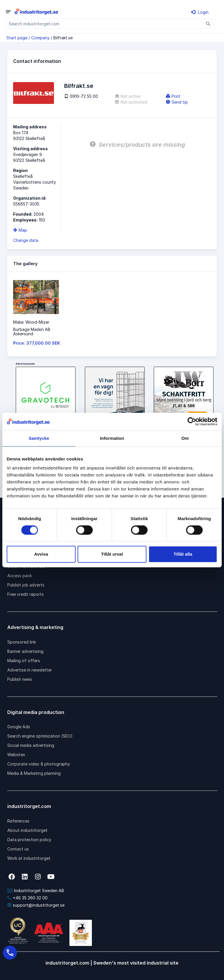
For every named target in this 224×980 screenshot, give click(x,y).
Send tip (177, 102)
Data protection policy (29, 840)
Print (173, 96)
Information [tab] (112, 438)
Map (20, 230)
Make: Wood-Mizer (31, 322)
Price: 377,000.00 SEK (37, 343)
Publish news (20, 679)
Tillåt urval (112, 554)
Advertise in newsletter (30, 670)
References (18, 821)
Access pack (20, 576)
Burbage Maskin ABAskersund (32, 332)
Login (200, 12)
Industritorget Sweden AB (36, 890)
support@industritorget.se (36, 905)
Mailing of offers (24, 661)
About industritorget (27, 830)
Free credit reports (26, 594)
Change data (26, 240)
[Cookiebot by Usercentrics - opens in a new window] (192, 421)
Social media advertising (31, 745)
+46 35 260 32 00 (27, 898)
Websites (16, 755)
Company (40, 38)
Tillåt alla (183, 554)
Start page (17, 38)
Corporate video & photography (39, 764)
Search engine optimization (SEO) (40, 736)
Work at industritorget (29, 858)
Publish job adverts (26, 585)
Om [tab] (185, 438)
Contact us (18, 849)
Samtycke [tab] (39, 438)
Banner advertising (25, 651)
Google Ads (19, 727)
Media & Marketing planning (34, 773)
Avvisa (41, 554)
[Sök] (208, 24)
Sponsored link (22, 642)
